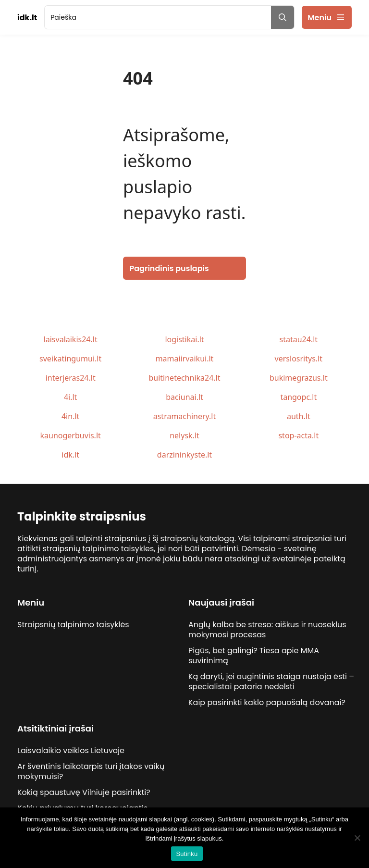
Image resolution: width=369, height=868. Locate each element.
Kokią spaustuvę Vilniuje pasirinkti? (84, 792)
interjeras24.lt (71, 378)
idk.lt (70, 455)
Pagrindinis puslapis (169, 268)
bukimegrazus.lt (299, 378)
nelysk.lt (184, 435)
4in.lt (70, 416)
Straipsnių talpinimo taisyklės (73, 625)
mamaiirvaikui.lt (185, 359)
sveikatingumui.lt (70, 359)
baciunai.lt (184, 397)
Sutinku (187, 854)
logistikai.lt (184, 339)
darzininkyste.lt (184, 455)
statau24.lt (299, 339)
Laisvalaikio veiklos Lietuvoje (71, 750)
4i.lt (70, 397)
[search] (158, 17)
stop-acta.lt (298, 435)
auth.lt (299, 416)
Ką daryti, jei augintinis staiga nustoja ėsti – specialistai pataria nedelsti (271, 682)
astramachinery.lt (185, 416)
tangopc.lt (298, 397)
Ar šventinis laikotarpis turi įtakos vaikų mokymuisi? (91, 771)
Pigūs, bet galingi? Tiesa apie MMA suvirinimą (254, 656)
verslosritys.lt (299, 359)
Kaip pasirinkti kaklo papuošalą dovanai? (267, 702)
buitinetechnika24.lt (184, 378)
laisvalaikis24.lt (71, 339)
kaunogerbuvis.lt (71, 435)
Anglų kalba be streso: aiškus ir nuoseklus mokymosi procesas (267, 630)
